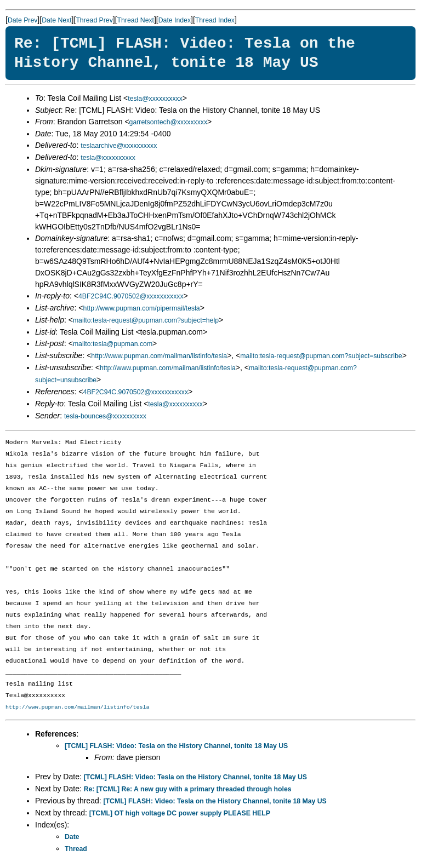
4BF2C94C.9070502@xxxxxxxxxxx (131, 296)
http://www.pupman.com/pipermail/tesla (142, 308)
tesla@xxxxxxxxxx (155, 99)
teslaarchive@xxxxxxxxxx (119, 146)
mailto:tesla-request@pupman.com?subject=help (146, 320)
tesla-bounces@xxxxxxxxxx (105, 416)
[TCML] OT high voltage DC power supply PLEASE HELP (180, 813)
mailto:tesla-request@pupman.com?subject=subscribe (321, 356)
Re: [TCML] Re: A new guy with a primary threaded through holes (188, 789)
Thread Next (136, 20)
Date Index (175, 20)
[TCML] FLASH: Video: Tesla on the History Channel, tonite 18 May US (176, 746)
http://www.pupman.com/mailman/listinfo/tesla (159, 356)
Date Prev (22, 20)
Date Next (56, 20)
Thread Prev (94, 20)
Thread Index (215, 20)
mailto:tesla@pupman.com (113, 344)
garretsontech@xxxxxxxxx (168, 122)
